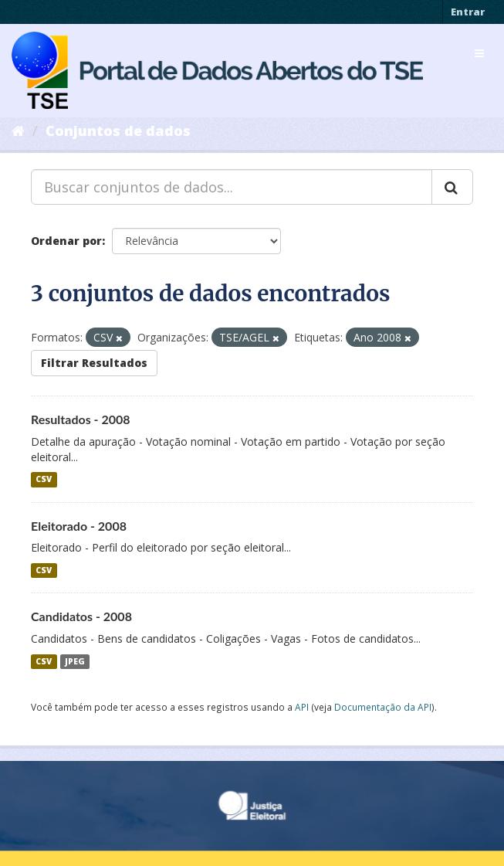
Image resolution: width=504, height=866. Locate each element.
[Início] (18, 131)
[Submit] (452, 187)
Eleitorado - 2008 (79, 526)
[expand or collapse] (479, 53)
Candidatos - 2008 (81, 616)
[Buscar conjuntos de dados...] (232, 187)
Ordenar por (66, 241)
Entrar (468, 12)
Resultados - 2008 (81, 419)
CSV (44, 480)
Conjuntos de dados (118, 131)
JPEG (75, 661)
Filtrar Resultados (94, 363)
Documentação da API (383, 707)
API (302, 707)
